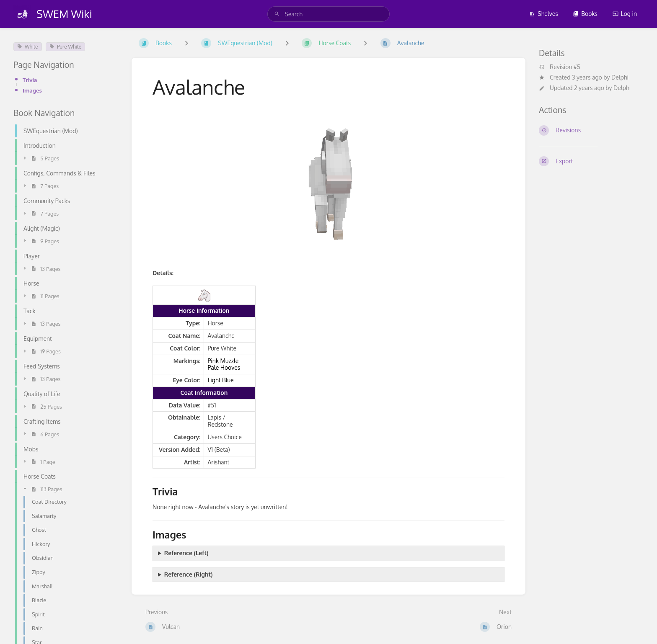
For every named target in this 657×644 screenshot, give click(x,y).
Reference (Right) (189, 574)
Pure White (65, 47)
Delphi (620, 77)
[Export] (591, 161)
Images (32, 90)
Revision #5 (560, 67)
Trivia (30, 80)
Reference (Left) (186, 553)
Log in (625, 14)
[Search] (277, 14)
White (28, 47)
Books (585, 14)
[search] (328, 14)
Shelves (544, 14)
